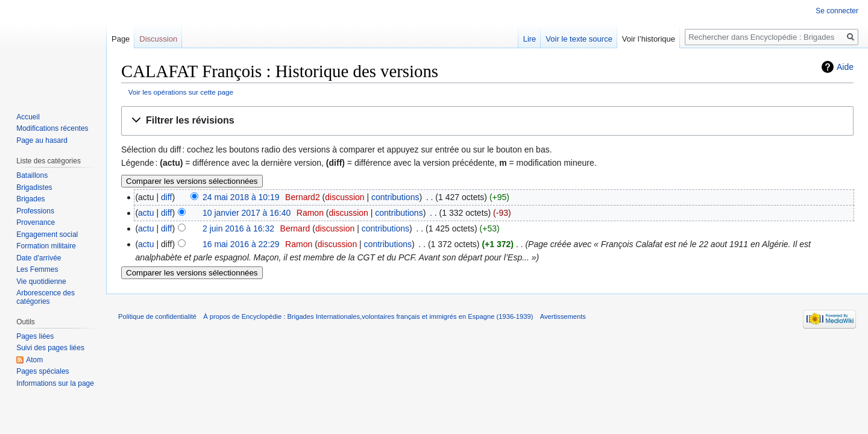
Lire (530, 39)
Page (121, 39)
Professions (35, 211)
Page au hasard (42, 140)
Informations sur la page (55, 383)
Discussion (158, 39)
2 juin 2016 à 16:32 (238, 228)
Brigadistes (34, 187)
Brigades (30, 199)
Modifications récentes (52, 128)
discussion (344, 197)
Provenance (36, 222)
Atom (34, 360)
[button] (487, 121)
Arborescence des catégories (46, 297)
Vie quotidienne (41, 281)
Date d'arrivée (39, 258)
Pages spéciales (42, 371)
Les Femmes (37, 269)
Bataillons (32, 175)
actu (146, 213)
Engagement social (47, 234)
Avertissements (563, 316)
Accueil (28, 117)
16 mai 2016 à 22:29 (241, 244)
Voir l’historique (649, 39)
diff (166, 197)
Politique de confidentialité (157, 316)
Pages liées (35, 336)
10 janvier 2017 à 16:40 (247, 213)
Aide (845, 67)
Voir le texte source (579, 39)
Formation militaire (46, 246)
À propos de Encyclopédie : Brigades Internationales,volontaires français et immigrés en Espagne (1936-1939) (368, 316)
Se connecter (837, 11)
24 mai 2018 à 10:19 (241, 197)
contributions (395, 197)
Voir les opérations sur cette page (181, 92)
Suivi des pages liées (50, 348)
